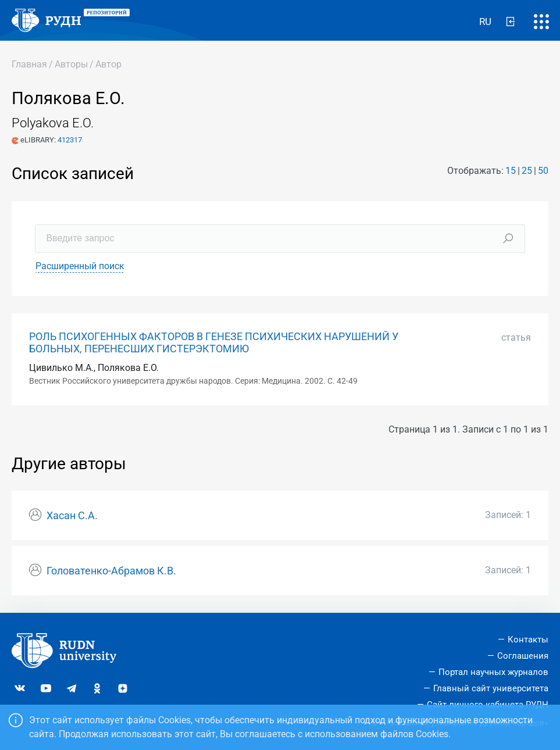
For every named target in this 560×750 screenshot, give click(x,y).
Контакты (528, 640)
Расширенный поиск (80, 266)
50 (543, 171)
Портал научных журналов (493, 672)
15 (511, 171)
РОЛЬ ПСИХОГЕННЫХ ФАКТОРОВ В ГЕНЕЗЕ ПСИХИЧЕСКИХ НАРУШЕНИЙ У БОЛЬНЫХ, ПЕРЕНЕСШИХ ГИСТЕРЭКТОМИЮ (214, 343)
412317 (70, 140)
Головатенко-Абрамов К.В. (111, 571)
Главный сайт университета (491, 688)
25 (527, 171)
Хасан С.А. (72, 516)
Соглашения (523, 656)
